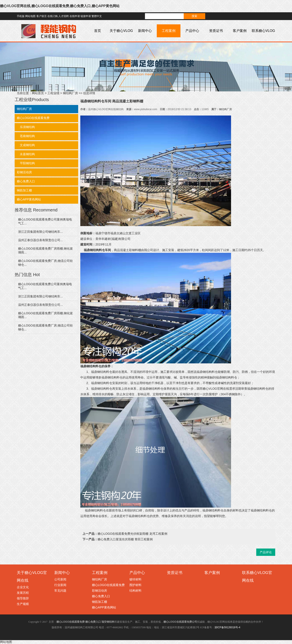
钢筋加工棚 (24, 190)
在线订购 (53, 16)
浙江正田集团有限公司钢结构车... (40, 232)
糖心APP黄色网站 (29, 199)
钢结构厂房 (70, 93)
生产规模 (23, 604)
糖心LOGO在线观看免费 (33, 118)
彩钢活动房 (24, 172)
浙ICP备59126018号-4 (227, 627)
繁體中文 (97, 16)
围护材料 (135, 585)
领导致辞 (23, 598)
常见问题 (60, 591)
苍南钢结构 (26, 136)
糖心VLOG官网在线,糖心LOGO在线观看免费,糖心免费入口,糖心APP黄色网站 (60, 6)
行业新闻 (60, 585)
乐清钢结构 (26, 127)
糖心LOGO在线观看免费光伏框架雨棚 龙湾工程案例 (132, 534)
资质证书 (216, 31)
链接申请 (86, 16)
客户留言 (42, 16)
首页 (98, 31)
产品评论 (266, 552)
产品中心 (192, 31)
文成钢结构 (26, 145)
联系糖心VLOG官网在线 (263, 37)
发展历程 (23, 593)
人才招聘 (64, 16)
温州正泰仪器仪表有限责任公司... (40, 240)
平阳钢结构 (26, 163)
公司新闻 (60, 579)
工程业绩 (53, 93)
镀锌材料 (135, 579)
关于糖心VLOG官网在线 (121, 37)
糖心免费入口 (26, 181)
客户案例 (240, 31)
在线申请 (75, 16)
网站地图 (30, 16)
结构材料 (135, 591)
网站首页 (38, 93)
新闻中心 (145, 31)
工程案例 (169, 31)
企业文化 (23, 587)
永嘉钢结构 (26, 154)
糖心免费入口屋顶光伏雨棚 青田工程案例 (125, 539)
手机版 (21, 16)
